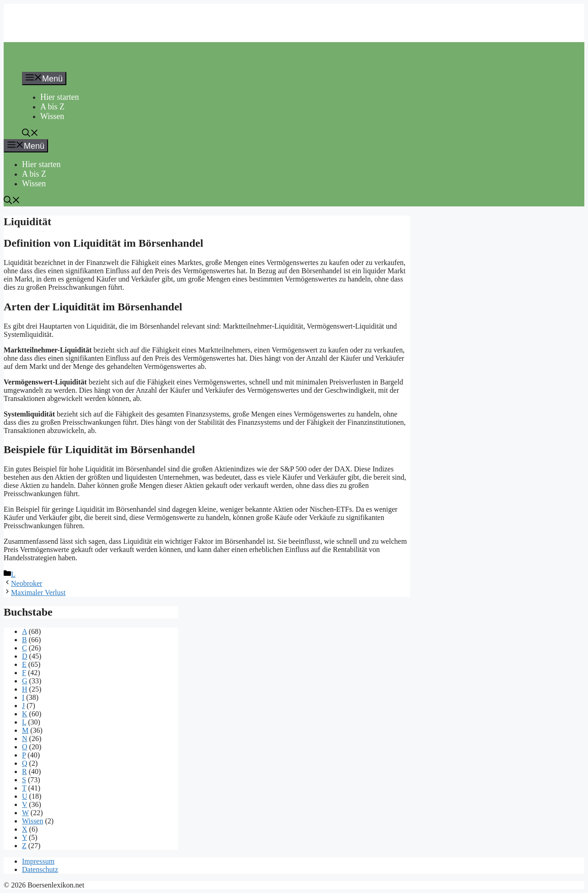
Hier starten (59, 97)
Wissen (52, 116)
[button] (30, 134)
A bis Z (52, 107)
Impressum (38, 861)
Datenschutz (40, 869)
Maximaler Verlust (38, 593)
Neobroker (27, 583)
